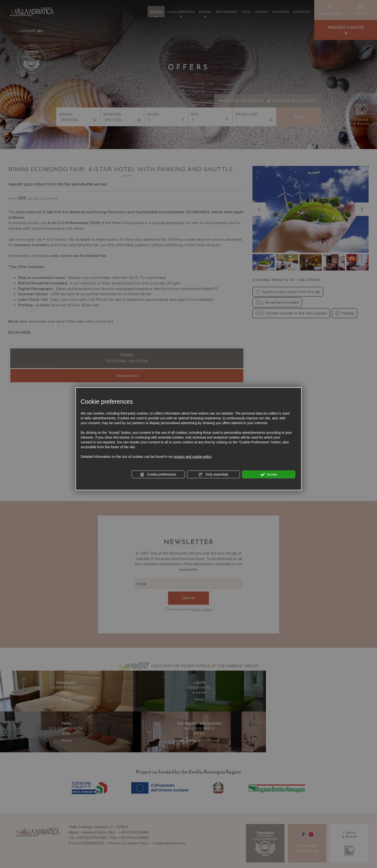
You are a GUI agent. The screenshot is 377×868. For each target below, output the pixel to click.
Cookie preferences (158, 475)
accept (269, 475)
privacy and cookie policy (193, 457)
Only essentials (213, 475)
